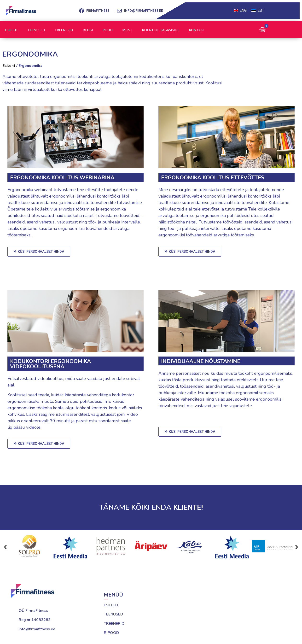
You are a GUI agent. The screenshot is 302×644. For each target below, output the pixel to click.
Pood (108, 30)
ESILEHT (111, 605)
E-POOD (111, 633)
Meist (127, 30)
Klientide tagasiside (161, 30)
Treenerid (64, 30)
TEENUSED (113, 614)
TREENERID (114, 624)
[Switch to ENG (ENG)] (240, 11)
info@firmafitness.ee (37, 629)
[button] (5, 547)
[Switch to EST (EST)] (258, 11)
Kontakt (197, 30)
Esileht (11, 30)
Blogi (88, 30)
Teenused (36, 30)
